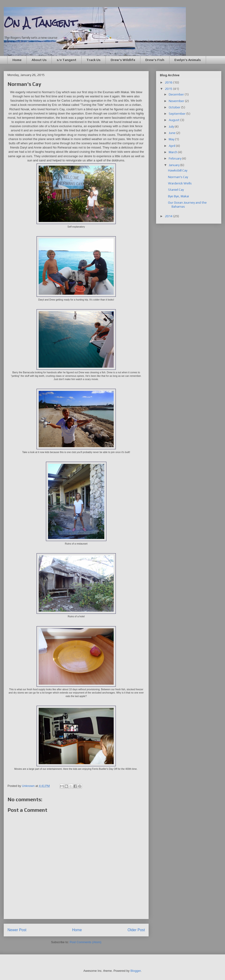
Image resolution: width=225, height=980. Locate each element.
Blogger (135, 971)
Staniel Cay (176, 190)
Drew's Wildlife (123, 60)
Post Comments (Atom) (85, 942)
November (177, 101)
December (177, 94)
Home (17, 60)
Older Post (136, 930)
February (175, 158)
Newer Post (17, 930)
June (172, 133)
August (174, 120)
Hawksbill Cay (178, 170)
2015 (169, 89)
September (178, 114)
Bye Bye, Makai (178, 196)
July (172, 126)
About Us (39, 60)
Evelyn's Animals (188, 60)
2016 (169, 82)
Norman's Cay (178, 177)
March (173, 152)
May (172, 139)
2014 (169, 216)
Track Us (94, 60)
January (174, 165)
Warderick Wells (180, 183)
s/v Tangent (67, 60)
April (172, 146)
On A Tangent (40, 23)
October (175, 107)
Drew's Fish (155, 60)
